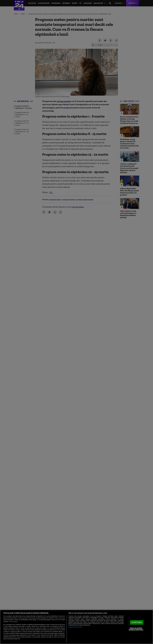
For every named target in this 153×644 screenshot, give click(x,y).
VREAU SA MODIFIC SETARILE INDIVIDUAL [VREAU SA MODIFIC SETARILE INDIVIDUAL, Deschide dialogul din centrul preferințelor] (136, 629)
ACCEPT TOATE (137, 622)
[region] (76, 627)
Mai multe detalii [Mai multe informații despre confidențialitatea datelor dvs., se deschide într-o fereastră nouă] (13, 621)
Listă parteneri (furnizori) (75, 627)
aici (64, 631)
